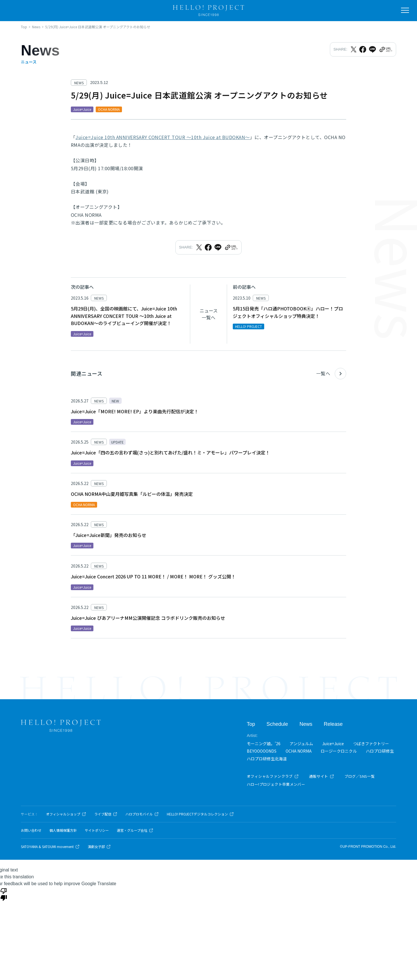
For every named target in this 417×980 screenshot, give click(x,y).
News (306, 724)
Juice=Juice (333, 743)
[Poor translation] (4, 894)
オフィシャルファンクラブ (273, 776)
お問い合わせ (31, 830)
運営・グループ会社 (135, 830)
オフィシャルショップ (66, 814)
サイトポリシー (97, 830)
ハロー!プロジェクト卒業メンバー (276, 784)
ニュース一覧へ (209, 314)
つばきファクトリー (371, 743)
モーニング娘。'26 (264, 743)
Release (333, 724)
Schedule (277, 724)
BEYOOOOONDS (262, 751)
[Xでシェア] (354, 49)
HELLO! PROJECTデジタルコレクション (200, 814)
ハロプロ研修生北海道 (267, 758)
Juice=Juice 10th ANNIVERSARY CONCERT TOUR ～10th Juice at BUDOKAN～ (163, 137)
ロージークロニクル (339, 751)
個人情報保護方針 (63, 830)
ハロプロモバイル (142, 814)
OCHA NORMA (299, 751)
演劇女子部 (99, 847)
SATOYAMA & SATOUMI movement (50, 847)
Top (251, 724)
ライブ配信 (106, 814)
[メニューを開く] (405, 10)
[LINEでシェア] (372, 49)
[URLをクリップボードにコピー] (386, 49)
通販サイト (322, 776)
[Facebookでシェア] (363, 49)
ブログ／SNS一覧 (360, 776)
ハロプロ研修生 (380, 751)
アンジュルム (301, 743)
